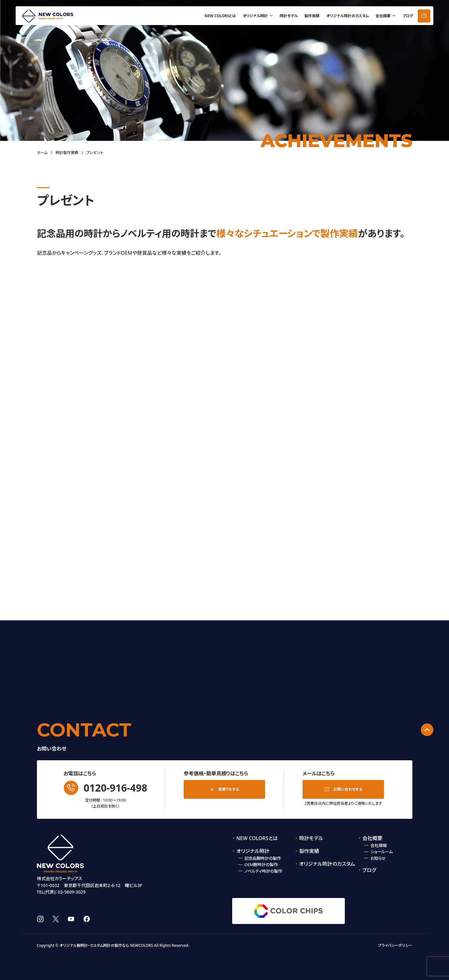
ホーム (42, 153)
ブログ (408, 16)
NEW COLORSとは (220, 16)
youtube (71, 919)
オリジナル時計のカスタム (348, 16)
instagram (40, 919)
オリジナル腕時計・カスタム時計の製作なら (94, 945)
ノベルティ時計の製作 (263, 871)
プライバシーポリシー (395, 945)
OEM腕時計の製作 (261, 865)
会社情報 (379, 845)
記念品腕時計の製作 (263, 858)
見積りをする (229, 789)
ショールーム (382, 852)
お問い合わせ (424, 16)
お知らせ (378, 858)
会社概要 (383, 16)
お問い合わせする (348, 789)
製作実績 (312, 16)
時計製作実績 (67, 153)
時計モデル (289, 16)
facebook (87, 919)
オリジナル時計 (255, 16)
